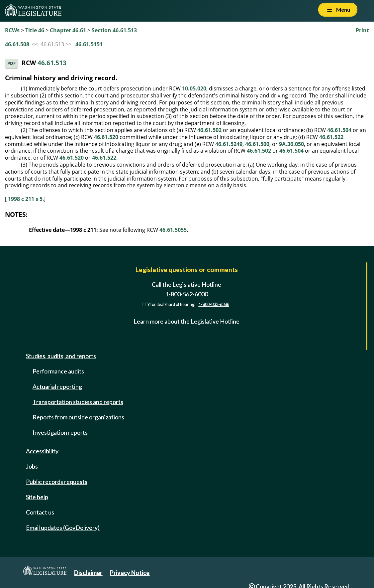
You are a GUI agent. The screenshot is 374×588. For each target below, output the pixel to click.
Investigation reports (60, 432)
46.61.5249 (229, 144)
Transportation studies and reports (78, 402)
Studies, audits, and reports (61, 356)
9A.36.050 (291, 144)
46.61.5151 (89, 44)
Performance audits (58, 371)
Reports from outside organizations (78, 417)
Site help (37, 497)
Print (362, 30)
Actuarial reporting (57, 386)
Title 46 (35, 30)
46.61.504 (339, 130)
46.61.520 (106, 137)
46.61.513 (52, 63)
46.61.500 (257, 144)
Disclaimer (88, 573)
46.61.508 (17, 44)
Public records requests (57, 482)
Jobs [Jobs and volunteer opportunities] (32, 466)
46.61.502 (209, 130)
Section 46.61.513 (114, 30)
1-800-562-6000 (187, 294)
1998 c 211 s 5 (25, 199)
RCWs (12, 30)
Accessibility (42, 451)
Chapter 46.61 (68, 30)
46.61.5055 (173, 230)
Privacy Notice (130, 573)
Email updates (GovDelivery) (63, 527)
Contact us (40, 512)
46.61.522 (331, 137)
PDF (11, 63)
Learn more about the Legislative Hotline (187, 321)
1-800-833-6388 (214, 304)
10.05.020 (194, 88)
